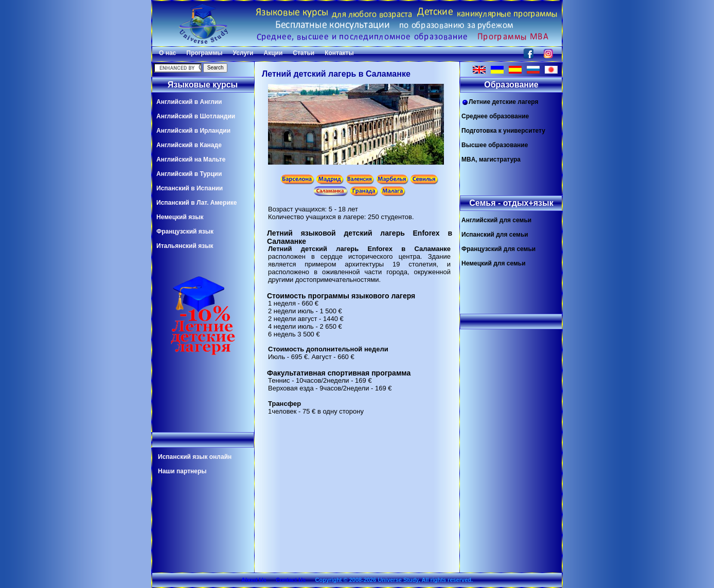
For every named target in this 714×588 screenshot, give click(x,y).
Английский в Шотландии (196, 116)
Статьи (304, 53)
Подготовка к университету (503, 131)
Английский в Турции (189, 174)
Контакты (339, 53)
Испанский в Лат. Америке (197, 203)
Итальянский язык (185, 246)
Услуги (243, 53)
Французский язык (185, 231)
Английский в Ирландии (193, 131)
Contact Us (291, 580)
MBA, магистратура (491, 159)
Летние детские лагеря (500, 102)
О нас (167, 53)
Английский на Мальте (191, 159)
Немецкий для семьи (494, 263)
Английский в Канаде (189, 145)
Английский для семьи (496, 220)
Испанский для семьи (495, 235)
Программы (204, 53)
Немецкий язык (180, 217)
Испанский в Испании (190, 188)
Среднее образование (495, 116)
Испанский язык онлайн (195, 457)
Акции (273, 53)
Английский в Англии (189, 102)
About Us (254, 580)
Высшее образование (495, 145)
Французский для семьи (498, 249)
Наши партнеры (182, 471)
